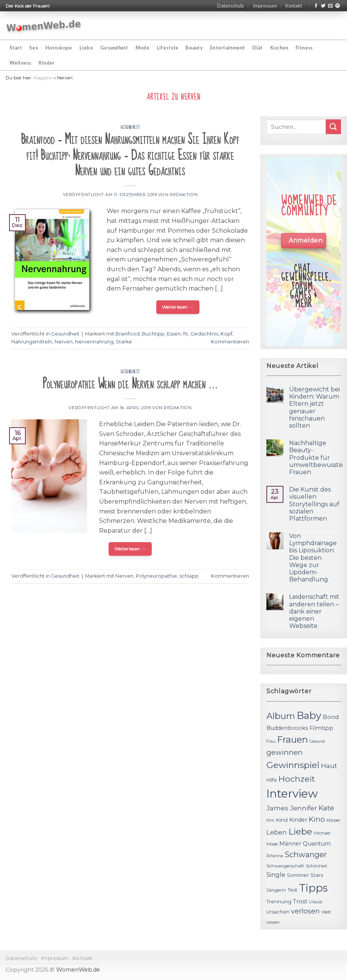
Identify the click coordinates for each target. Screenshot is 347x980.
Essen (174, 334)
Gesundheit (114, 48)
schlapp (189, 576)
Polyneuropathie (156, 576)
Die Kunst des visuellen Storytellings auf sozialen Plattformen (314, 504)
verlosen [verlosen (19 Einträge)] (305, 911)
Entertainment (227, 48)
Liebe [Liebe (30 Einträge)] (300, 832)
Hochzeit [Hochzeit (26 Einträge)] (297, 779)
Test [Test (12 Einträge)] (293, 890)
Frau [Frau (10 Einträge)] (271, 741)
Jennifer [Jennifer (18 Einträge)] (303, 808)
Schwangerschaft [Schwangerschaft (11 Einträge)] (285, 866)
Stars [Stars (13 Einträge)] (317, 875)
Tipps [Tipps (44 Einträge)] (313, 888)
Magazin (43, 78)
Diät (258, 48)
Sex (34, 48)
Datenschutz (231, 6)
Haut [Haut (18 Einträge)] (329, 766)
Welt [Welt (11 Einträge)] (326, 912)
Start (16, 48)
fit (186, 334)
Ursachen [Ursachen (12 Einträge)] (278, 912)
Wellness (20, 63)
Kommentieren (230, 342)
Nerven (64, 342)
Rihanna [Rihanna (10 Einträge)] (275, 856)
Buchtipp (153, 334)
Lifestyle (167, 48)
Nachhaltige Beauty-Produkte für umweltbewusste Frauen (316, 458)
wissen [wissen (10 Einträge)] (273, 922)
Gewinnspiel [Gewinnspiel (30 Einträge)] (293, 765)
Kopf (226, 334)
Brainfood (128, 334)
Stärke (124, 342)
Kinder (47, 63)
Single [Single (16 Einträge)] (276, 875)
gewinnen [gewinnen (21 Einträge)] (285, 752)
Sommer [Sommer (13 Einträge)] (298, 875)
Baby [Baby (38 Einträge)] (309, 715)
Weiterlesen (178, 307)
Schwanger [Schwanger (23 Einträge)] (306, 855)
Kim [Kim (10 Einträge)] (270, 820)
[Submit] (333, 127)
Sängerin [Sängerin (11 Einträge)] (276, 890)
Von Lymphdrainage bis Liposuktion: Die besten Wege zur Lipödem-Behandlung (313, 558)
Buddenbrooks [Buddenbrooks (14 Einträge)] (287, 728)
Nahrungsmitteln (32, 342)
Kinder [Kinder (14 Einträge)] (298, 820)
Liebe (86, 48)
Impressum (265, 6)
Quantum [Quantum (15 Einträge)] (317, 843)
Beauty (194, 48)
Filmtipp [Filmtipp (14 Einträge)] (321, 728)
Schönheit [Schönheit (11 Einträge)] (317, 866)
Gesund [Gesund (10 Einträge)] (317, 741)
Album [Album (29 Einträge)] (281, 716)
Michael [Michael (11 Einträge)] (322, 833)
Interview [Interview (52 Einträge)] (292, 794)
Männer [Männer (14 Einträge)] (290, 844)
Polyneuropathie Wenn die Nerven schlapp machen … (130, 384)
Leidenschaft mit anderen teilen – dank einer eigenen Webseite (314, 611)
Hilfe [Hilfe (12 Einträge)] (272, 780)
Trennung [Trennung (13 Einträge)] (279, 901)
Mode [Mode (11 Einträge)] (272, 844)
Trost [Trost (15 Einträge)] (300, 901)
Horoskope (59, 48)
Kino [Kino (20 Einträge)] (317, 819)
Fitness (304, 48)
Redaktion (184, 195)
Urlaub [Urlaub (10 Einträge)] (315, 902)
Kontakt (294, 6)
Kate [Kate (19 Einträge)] (326, 808)
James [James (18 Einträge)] (277, 808)
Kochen (279, 48)
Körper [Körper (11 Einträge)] (334, 820)
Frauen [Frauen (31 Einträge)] (293, 740)
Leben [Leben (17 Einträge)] (277, 832)
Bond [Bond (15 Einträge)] (331, 717)
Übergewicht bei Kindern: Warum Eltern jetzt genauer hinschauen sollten (314, 407)
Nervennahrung (94, 342)
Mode (142, 48)
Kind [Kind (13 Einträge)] (282, 820)
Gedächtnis (204, 334)
